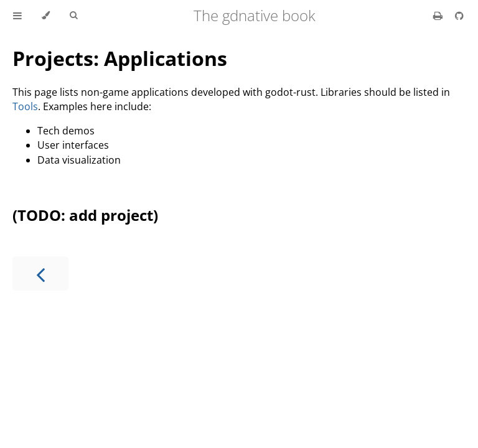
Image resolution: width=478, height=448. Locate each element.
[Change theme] (46, 16)
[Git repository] (459, 16)
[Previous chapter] (40, 273)
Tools (25, 106)
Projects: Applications (120, 58)
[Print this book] (439, 16)
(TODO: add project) (85, 215)
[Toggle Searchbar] (73, 16)
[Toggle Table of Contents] (17, 16)
